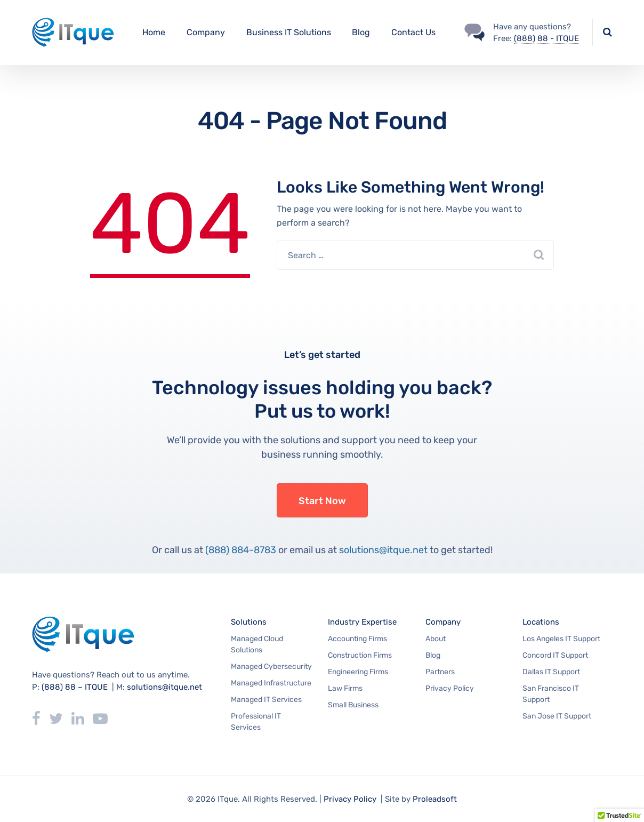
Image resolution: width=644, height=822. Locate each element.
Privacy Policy (450, 688)
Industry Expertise (362, 622)
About (436, 639)
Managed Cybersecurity (271, 667)
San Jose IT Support (557, 716)
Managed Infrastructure (271, 683)
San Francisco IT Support (551, 694)
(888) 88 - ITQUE (546, 38)
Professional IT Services (256, 722)
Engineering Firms (358, 672)
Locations (541, 622)
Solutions (249, 622)
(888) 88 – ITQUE (75, 687)
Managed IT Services (266, 700)
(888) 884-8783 (241, 550)
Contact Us (413, 32)
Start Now (322, 501)
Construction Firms (360, 655)
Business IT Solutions (289, 32)
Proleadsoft (435, 799)
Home (154, 32)
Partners (440, 672)
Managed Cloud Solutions (257, 644)
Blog (361, 32)
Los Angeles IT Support (561, 639)
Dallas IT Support (551, 672)
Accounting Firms (357, 639)
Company (206, 32)
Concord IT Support (555, 655)
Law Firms (345, 688)
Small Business (353, 705)
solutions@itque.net (383, 550)
